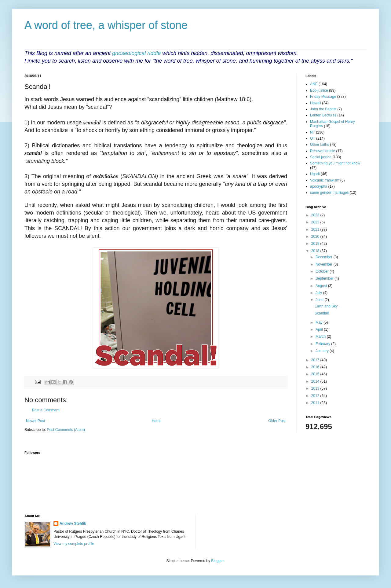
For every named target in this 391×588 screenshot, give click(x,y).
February (323, 344)
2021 (316, 230)
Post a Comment (46, 410)
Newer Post (35, 421)
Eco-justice (319, 90)
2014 (316, 381)
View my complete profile (74, 544)
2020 (316, 237)
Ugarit (315, 174)
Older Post (277, 421)
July (319, 293)
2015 (316, 374)
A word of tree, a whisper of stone (106, 25)
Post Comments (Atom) (66, 430)
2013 (316, 388)
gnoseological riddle (136, 53)
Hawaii (316, 103)
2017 (316, 360)
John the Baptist (323, 109)
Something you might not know (335, 163)
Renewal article (323, 151)
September (325, 278)
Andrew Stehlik (73, 524)
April (320, 329)
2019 (316, 244)
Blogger (217, 561)
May (320, 322)
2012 (316, 396)
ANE (314, 84)
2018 (316, 251)
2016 (316, 367)
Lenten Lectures (323, 115)
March (321, 336)
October (323, 271)
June (320, 300)
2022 (316, 222)
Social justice (321, 157)
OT (313, 138)
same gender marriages (329, 193)
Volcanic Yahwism (325, 180)
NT (312, 132)
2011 (316, 403)
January (323, 351)
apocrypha (319, 186)
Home (157, 421)
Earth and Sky (326, 306)
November (325, 264)
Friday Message (323, 97)
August (322, 286)
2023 (316, 215)
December (325, 257)
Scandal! (322, 313)
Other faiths (320, 145)
